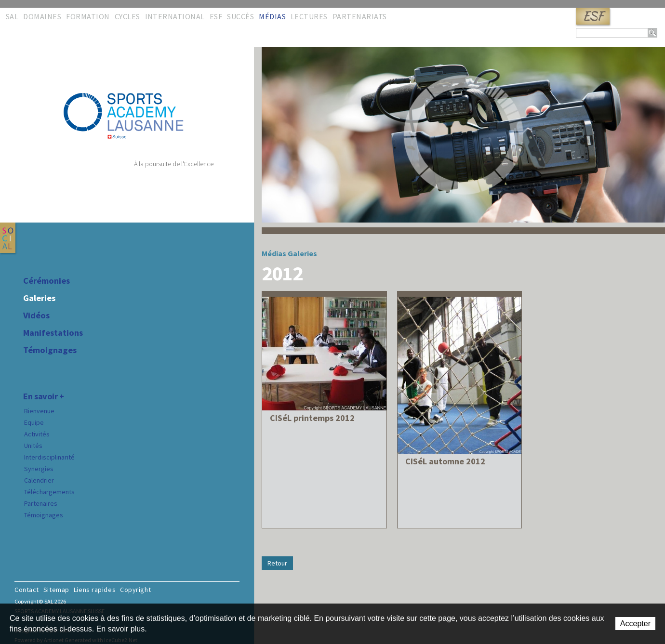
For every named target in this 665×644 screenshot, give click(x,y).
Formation (88, 16)
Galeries (39, 298)
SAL (12, 16)
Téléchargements (49, 492)
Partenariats (360, 16)
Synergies (39, 469)
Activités (37, 434)
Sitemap (56, 590)
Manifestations (53, 333)
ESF (593, 16)
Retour (277, 563)
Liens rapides (95, 590)
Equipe (34, 422)
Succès (240, 16)
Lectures (309, 16)
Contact (27, 590)
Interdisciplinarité (49, 457)
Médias (272, 16)
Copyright (135, 590)
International (175, 16)
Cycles (127, 16)
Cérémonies (47, 281)
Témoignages (50, 350)
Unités (33, 446)
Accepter (635, 624)
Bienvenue (39, 411)
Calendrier (39, 480)
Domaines (42, 16)
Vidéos (36, 315)
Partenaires (41, 503)
